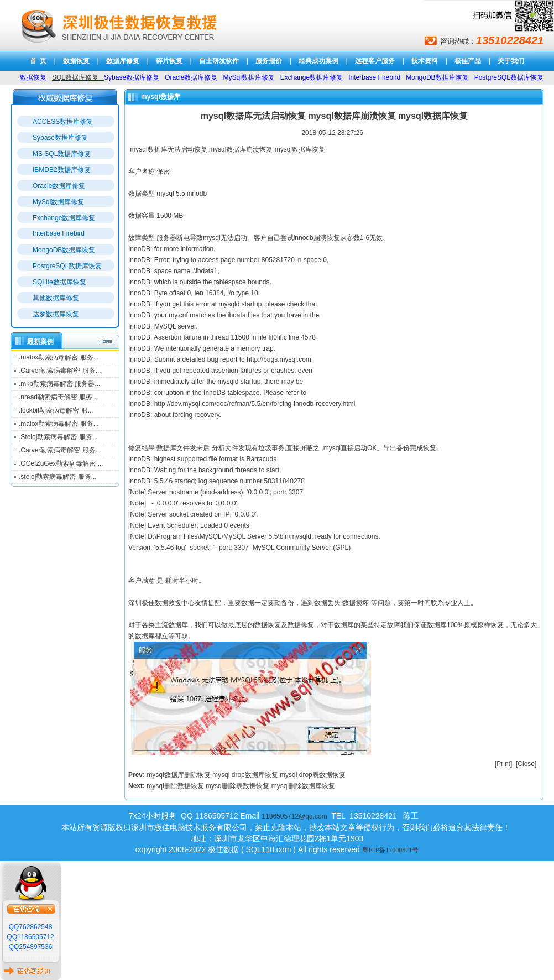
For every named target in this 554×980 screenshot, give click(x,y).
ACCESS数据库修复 (63, 122)
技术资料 (425, 61)
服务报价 (269, 61)
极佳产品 (468, 61)
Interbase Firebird (59, 233)
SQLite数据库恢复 (59, 282)
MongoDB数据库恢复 (64, 250)
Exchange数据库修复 (64, 218)
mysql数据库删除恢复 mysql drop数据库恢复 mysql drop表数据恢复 (246, 775)
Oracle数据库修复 (59, 186)
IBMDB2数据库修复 (62, 170)
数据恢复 (76, 61)
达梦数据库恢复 (56, 314)
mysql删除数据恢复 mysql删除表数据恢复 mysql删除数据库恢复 (241, 786)
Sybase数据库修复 (60, 138)
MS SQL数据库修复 (62, 154)
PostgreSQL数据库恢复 (67, 266)
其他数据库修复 (56, 298)
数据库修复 (123, 61)
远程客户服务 (375, 61)
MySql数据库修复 (58, 202)
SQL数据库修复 (75, 77)
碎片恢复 (169, 61)
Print (503, 764)
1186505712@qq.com (294, 816)
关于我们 (511, 61)
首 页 (38, 61)
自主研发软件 (219, 61)
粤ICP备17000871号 (391, 850)
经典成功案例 (318, 61)
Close (526, 764)
